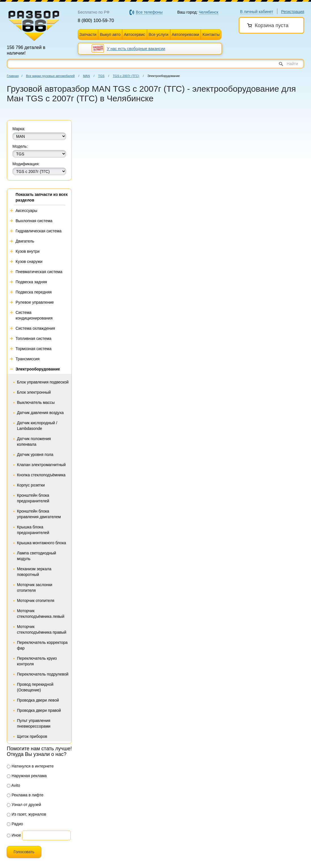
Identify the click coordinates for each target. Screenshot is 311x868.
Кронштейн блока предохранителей (33, 498)
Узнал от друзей (24, 805)
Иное (14, 835)
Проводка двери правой (39, 710)
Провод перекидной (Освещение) (35, 687)
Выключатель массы (36, 402)
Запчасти (88, 35)
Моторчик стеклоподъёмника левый (41, 614)
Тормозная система (34, 349)
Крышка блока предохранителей (33, 530)
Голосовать (24, 852)
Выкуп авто (110, 35)
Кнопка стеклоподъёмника (41, 475)
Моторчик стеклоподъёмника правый (42, 629)
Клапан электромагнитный (41, 465)
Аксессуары (26, 211)
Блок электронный (34, 392)
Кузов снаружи (29, 262)
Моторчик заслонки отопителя (35, 588)
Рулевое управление (35, 302)
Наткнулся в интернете (30, 766)
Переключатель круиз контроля (37, 661)
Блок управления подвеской (43, 382)
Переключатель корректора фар (42, 645)
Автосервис (134, 35)
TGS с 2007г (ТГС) (126, 76)
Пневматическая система (39, 272)
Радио (15, 824)
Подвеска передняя (34, 292)
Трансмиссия (28, 359)
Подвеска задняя (31, 282)
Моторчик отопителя (36, 601)
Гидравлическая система (39, 231)
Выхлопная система (34, 221)
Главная (13, 76)
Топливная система (34, 338)
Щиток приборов (32, 736)
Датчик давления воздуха (40, 413)
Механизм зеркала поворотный (34, 572)
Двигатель (25, 241)
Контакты (211, 35)
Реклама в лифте (25, 795)
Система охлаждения (35, 328)
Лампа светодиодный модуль (36, 556)
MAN (86, 76)
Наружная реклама (27, 776)
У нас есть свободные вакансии (136, 49)
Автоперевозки (186, 35)
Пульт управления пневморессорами (34, 723)
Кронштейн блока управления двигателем (39, 514)
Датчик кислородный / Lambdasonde (37, 426)
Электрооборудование (38, 369)
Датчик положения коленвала (34, 441)
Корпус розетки (31, 485)
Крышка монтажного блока (42, 543)
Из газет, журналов (26, 814)
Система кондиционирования (34, 315)
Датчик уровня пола (35, 455)
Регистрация (293, 12)
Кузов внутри (28, 251)
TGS (101, 76)
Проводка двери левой (38, 700)
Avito (13, 785)
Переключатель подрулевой (43, 674)
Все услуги (159, 35)
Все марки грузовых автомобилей (50, 76)
